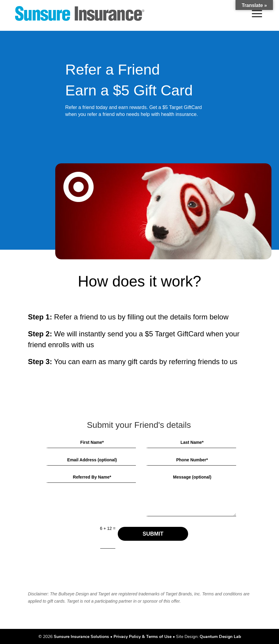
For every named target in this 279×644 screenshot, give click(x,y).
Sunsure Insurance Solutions (81, 637)
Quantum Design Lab (220, 637)
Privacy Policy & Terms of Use (143, 637)
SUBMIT (153, 534)
